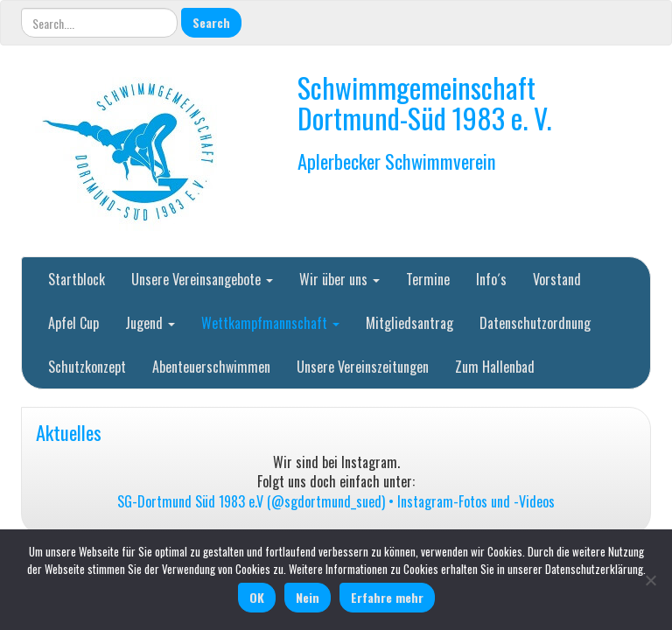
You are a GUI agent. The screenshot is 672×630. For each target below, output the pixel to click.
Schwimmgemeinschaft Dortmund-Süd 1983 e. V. (424, 102)
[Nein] (650, 580)
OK (257, 597)
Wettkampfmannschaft (270, 323)
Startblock (77, 279)
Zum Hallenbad (495, 367)
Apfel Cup (73, 323)
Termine (428, 279)
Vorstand (557, 279)
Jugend (150, 323)
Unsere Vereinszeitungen (363, 367)
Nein (308, 597)
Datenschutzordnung (535, 323)
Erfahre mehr (387, 597)
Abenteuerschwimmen (211, 367)
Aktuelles (69, 432)
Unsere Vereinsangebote (202, 279)
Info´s (491, 279)
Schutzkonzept (87, 367)
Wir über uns (339, 279)
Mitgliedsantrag (409, 323)
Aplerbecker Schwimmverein (397, 161)
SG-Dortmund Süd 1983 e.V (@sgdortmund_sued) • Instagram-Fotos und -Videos (336, 501)
